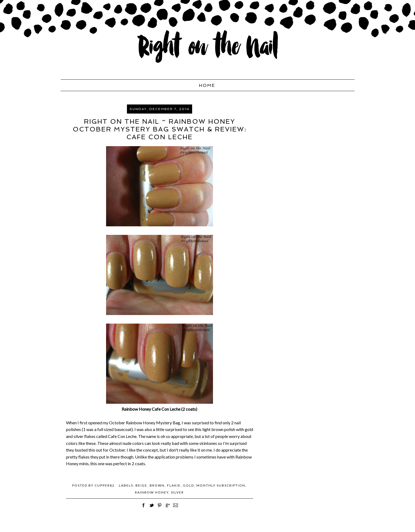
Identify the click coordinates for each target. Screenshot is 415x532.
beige (141, 485)
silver (177, 492)
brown (157, 485)
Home (207, 85)
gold (189, 485)
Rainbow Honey (152, 492)
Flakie (174, 485)
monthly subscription (221, 485)
